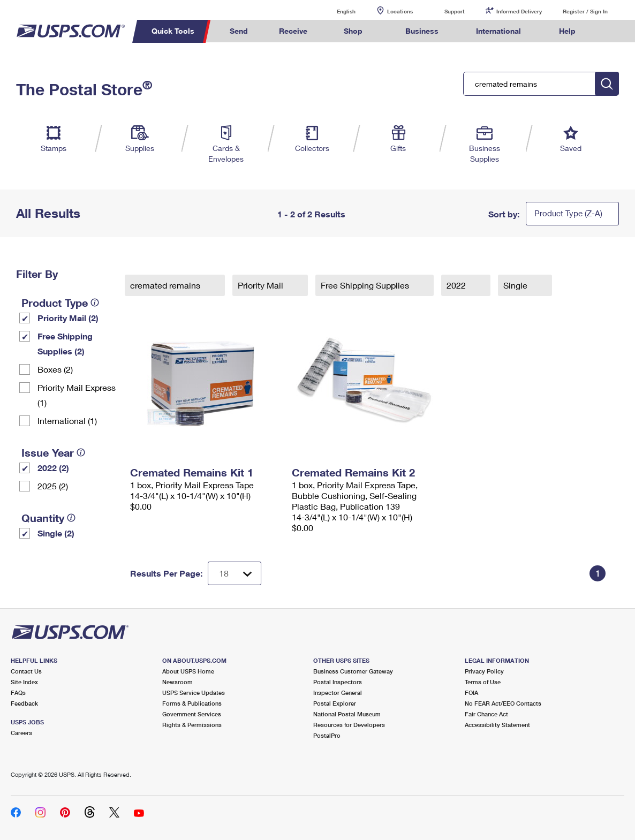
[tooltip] (95, 302)
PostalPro (327, 735)
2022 (457, 285)
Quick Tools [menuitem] (173, 31)
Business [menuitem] (422, 31)
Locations (400, 11)
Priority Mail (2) (68, 318)
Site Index (24, 682)
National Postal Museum (347, 714)
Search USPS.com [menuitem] (611, 31)
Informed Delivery (519, 11)
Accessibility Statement (497, 725)
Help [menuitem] (567, 31)
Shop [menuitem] (353, 31)
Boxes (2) (55, 369)
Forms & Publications (192, 703)
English (335, 11)
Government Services (192, 714)
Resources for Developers (349, 725)
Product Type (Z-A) (568, 213)
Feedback (24, 703)
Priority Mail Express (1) (77, 395)
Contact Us (26, 671)
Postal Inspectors (338, 682)
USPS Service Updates (194, 693)
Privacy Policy (484, 671)
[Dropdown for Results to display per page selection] (235, 573)
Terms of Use (483, 682)
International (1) (67, 421)
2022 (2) (53, 468)
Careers (21, 733)
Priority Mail (262, 285)
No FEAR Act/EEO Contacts (503, 703)
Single (516, 285)
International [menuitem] (498, 31)
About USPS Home (188, 671)
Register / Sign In (585, 11)
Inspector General (338, 693)
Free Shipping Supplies (366, 285)
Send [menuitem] (239, 31)
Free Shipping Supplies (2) (65, 343)
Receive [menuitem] (293, 31)
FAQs (18, 693)
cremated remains (166, 285)
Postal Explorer (335, 703)
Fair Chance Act (486, 714)
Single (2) (56, 533)
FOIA (471, 693)
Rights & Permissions (192, 725)
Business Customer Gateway (353, 671)
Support (455, 11)
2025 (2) (53, 486)
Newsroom (177, 682)
